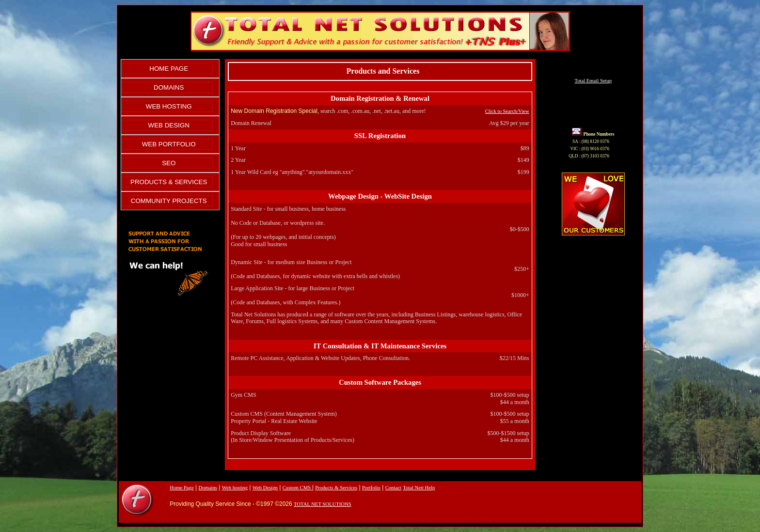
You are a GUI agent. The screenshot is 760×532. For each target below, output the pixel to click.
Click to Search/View (507, 111)
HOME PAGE (169, 69)
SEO (169, 163)
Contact (393, 488)
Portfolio (371, 488)
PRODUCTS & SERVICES (169, 182)
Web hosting (235, 488)
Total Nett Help (419, 488)
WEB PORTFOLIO (169, 144)
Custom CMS (297, 488)
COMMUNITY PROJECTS (169, 201)
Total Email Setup (593, 81)
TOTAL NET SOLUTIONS (323, 504)
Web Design (265, 488)
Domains (207, 488)
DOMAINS (169, 87)
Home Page (182, 488)
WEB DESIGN (169, 125)
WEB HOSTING (169, 106)
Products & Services (336, 488)
